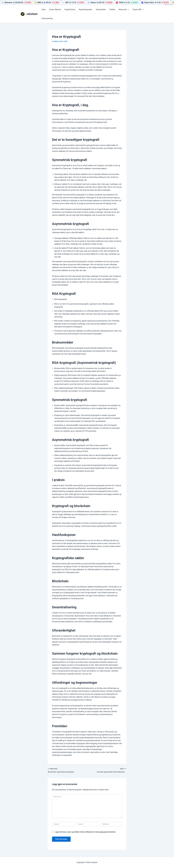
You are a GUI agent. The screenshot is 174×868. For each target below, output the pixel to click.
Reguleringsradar (86, 9)
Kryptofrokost (70, 9)
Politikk (112, 9)
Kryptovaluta (101, 9)
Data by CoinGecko (169, 5)
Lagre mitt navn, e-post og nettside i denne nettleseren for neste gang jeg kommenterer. (85, 832)
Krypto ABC (138, 10)
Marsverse (124, 10)
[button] (128, 10)
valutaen (32, 14)
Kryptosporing (47, 18)
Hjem (44, 9)
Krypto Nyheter (55, 9)
